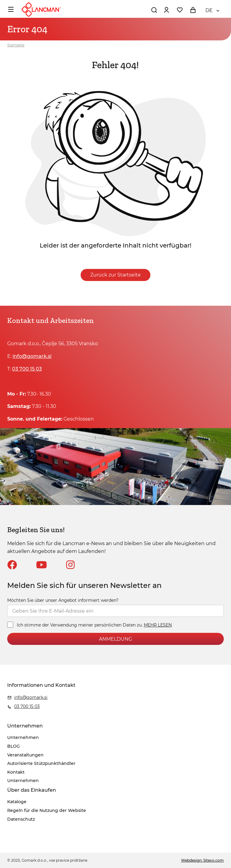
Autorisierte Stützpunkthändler (41, 763)
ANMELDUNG (115, 639)
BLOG (14, 746)
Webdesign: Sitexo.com (202, 860)
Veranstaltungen (25, 755)
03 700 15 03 (27, 369)
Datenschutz (21, 819)
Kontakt (16, 772)
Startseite (16, 45)
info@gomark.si (32, 356)
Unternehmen (23, 737)
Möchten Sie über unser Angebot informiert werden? (63, 600)
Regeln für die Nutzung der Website (47, 810)
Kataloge (17, 802)
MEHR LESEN (158, 625)
